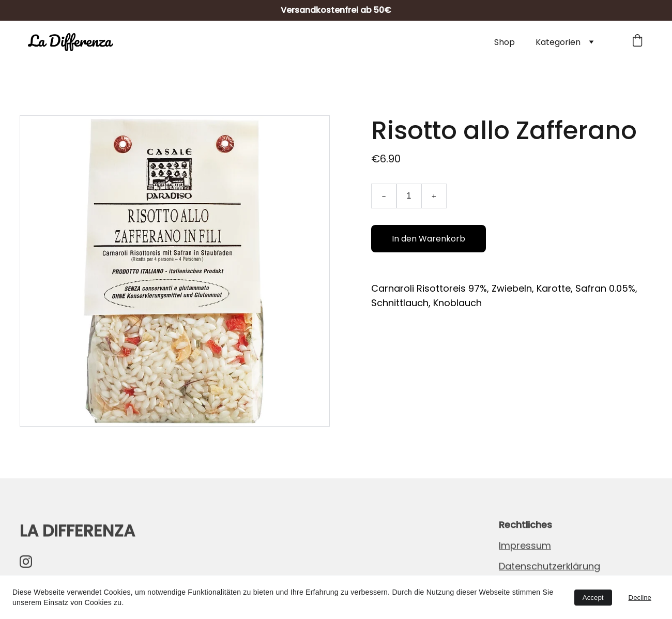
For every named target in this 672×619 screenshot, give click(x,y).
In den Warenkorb (429, 239)
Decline (640, 598)
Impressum (525, 546)
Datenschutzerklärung (549, 567)
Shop (505, 42)
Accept (593, 598)
